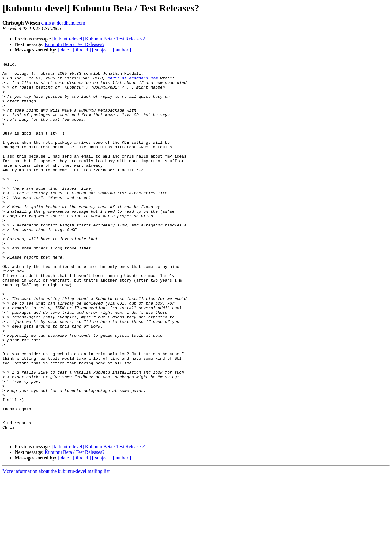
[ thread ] (82, 50)
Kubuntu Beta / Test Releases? (75, 44)
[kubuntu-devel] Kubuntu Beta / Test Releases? (99, 39)
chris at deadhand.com (63, 23)
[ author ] (122, 50)
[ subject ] (102, 50)
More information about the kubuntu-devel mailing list (56, 546)
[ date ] (65, 50)
